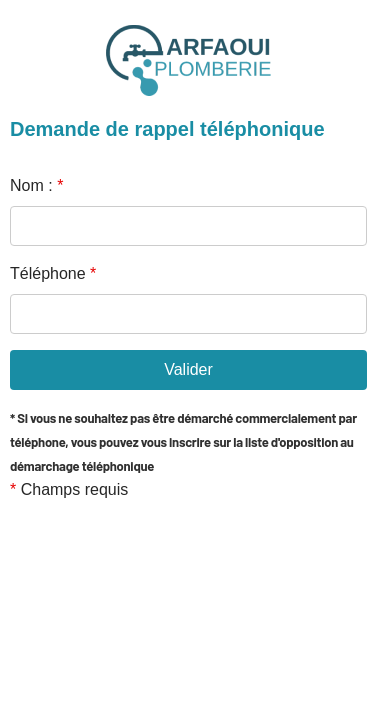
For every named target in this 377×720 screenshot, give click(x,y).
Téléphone (53, 273)
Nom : (36, 185)
